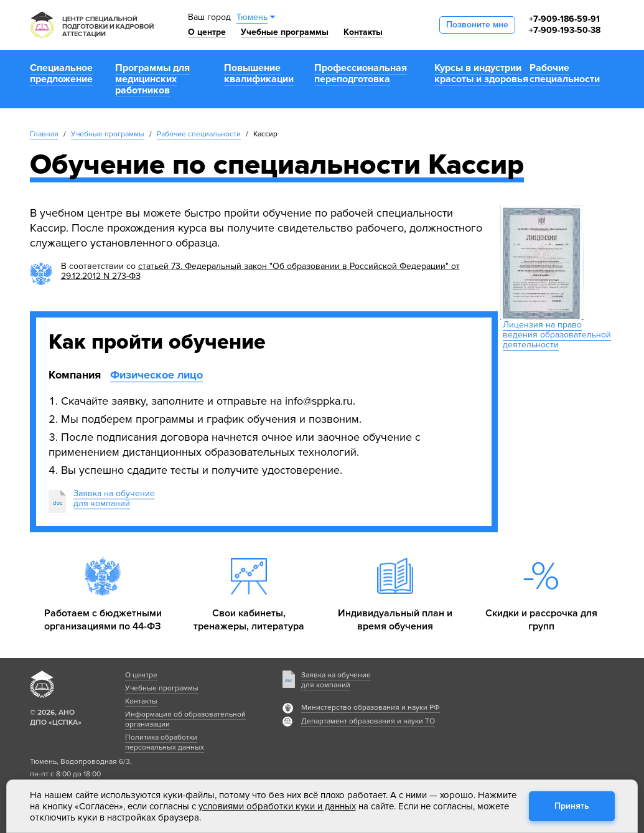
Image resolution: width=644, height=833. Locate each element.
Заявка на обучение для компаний (336, 680)
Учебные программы (285, 32)
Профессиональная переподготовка (361, 73)
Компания (75, 375)
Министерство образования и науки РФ (371, 708)
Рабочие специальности (565, 73)
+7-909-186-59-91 (564, 19)
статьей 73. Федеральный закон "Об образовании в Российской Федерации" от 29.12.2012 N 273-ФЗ (260, 271)
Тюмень (252, 17)
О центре (207, 32)
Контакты (363, 32)
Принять (572, 806)
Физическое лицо (156, 375)
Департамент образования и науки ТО (368, 721)
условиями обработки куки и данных (277, 806)
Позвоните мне (477, 25)
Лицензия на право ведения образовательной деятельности (557, 335)
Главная (44, 134)
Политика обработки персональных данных (165, 742)
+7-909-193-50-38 (565, 30)
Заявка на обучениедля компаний (114, 498)
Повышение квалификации (259, 73)
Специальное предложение (61, 73)
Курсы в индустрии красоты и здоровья (481, 73)
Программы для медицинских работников (152, 79)
